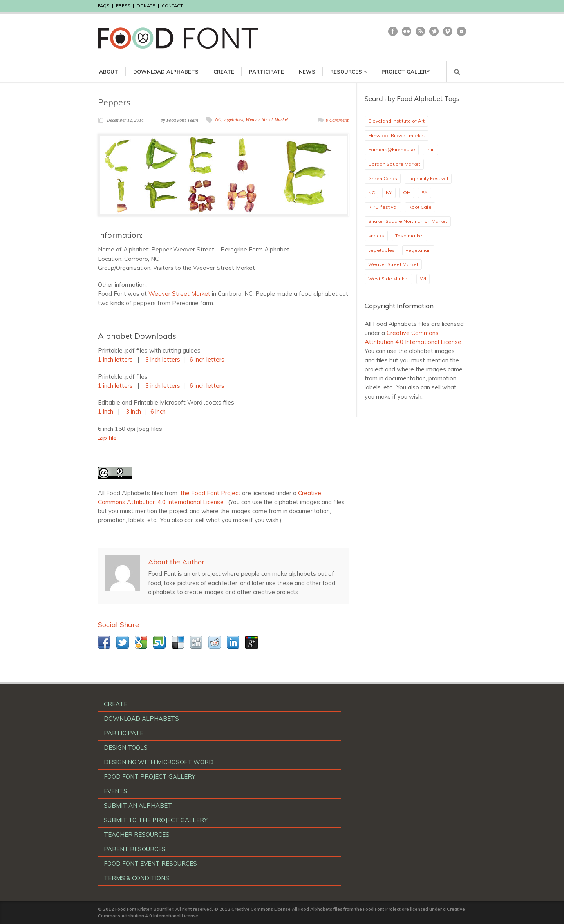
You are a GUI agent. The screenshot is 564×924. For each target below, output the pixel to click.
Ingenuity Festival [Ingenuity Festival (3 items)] (428, 178)
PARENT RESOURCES (135, 849)
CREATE (224, 72)
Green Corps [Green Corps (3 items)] (383, 178)
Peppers (114, 102)
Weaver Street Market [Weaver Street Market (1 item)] (393, 264)
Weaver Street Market (267, 120)
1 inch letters (115, 359)
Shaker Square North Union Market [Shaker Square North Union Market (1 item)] (408, 221)
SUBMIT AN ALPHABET (138, 806)
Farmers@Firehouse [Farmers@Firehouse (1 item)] (392, 149)
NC (218, 120)
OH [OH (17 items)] (407, 193)
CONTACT (172, 6)
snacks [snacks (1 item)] (376, 236)
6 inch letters (208, 359)
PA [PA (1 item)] (425, 193)
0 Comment (337, 120)
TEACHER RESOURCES (137, 834)
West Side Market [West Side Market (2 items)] (389, 279)
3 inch (133, 411)
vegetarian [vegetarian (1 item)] (418, 250)
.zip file (107, 438)
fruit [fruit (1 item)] (430, 149)
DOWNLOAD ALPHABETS (166, 72)
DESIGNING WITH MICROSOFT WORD (159, 762)
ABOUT (109, 72)
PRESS (123, 6)
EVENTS (116, 791)
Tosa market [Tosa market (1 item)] (409, 236)
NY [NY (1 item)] (389, 193)
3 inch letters (163, 359)
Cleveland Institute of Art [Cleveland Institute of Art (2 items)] (396, 121)
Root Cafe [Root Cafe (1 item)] (420, 207)
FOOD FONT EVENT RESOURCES (150, 863)
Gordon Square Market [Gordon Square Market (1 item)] (394, 164)
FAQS (104, 6)
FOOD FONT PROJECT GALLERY (150, 777)
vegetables (233, 120)
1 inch (106, 411)
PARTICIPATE (267, 72)
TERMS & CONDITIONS (136, 878)
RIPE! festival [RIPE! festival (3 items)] (383, 207)
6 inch (158, 411)
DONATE (146, 6)
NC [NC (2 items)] (371, 193)
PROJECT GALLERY (406, 72)
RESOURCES (348, 72)
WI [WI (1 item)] (423, 279)
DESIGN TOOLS (126, 748)
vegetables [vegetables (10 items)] (381, 250)
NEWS (307, 72)
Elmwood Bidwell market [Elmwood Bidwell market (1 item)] (397, 135)
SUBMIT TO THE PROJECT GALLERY (156, 820)
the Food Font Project (211, 493)
